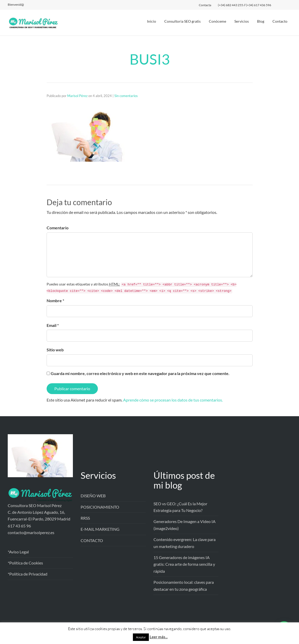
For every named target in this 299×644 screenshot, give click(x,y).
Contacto (280, 21)
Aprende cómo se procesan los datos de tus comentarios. (173, 400)
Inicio (152, 21)
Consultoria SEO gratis (182, 21)
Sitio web (55, 350)
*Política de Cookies (25, 563)
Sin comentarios (126, 96)
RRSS (85, 518)
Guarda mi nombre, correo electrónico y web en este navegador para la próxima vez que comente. (140, 373)
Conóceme (217, 21)
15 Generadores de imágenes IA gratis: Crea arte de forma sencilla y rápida (184, 564)
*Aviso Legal (18, 552)
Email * (53, 325)
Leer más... (159, 637)
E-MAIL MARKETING (100, 529)
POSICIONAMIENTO (100, 507)
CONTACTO (92, 540)
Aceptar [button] (141, 637)
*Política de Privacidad (28, 574)
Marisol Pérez (77, 96)
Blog (261, 21)
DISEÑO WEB (93, 496)
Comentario (58, 228)
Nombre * (55, 301)
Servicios (242, 21)
